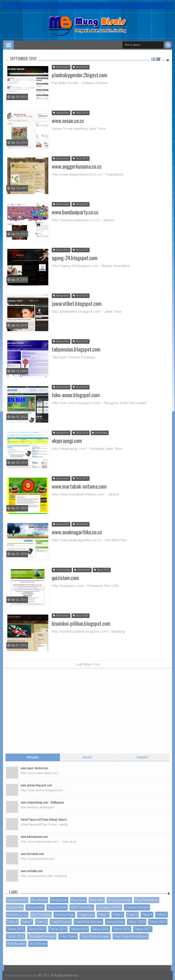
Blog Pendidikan (147, 900)
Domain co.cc (17, 915)
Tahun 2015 (100, 929)
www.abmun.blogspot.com (36, 785)
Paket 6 (12, 922)
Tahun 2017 (143, 929)
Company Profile (109, 907)
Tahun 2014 (79, 929)
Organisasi (86, 915)
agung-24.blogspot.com (75, 257)
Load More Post (87, 664)
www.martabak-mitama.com (79, 485)
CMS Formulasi (82, 907)
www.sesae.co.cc (68, 120)
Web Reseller (16, 944)
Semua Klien (61, 67)
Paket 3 (132, 915)
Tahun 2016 (122, 929)
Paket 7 (27, 922)
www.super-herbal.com (34, 768)
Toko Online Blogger (95, 936)
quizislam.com (65, 577)
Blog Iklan (97, 900)
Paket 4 (147, 915)
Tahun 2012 (37, 929)
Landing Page (62, 570)
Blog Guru (78, 900)
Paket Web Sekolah (88, 922)
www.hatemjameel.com (34, 836)
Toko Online (68, 936)
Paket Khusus (61, 922)
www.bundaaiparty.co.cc (75, 211)
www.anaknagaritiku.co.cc (77, 531)
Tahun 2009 (81, 616)
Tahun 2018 (16, 936)
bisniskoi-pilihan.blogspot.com (81, 623)
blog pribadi (35, 907)
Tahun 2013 (58, 929)
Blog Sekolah (57, 907)
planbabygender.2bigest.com (80, 74)
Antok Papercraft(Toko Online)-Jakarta (44, 819)
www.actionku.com (32, 871)
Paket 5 (162, 915)
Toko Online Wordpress (131, 936)
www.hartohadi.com (32, 854)
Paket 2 (118, 915)
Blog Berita (39, 900)
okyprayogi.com (67, 440)
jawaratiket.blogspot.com (77, 303)
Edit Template (41, 915)
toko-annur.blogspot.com (76, 394)
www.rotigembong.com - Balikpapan (42, 802)
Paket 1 (103, 915)
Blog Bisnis (59, 900)
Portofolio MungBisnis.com (25, 975)
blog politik (15, 907)
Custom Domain (137, 907)
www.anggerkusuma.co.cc (77, 165)
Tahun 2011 (16, 929)
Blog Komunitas (119, 900)
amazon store (17, 900)
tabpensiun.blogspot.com (76, 348)
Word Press (100, 433)
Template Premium (42, 936)
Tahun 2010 (81, 67)
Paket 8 (41, 922)
